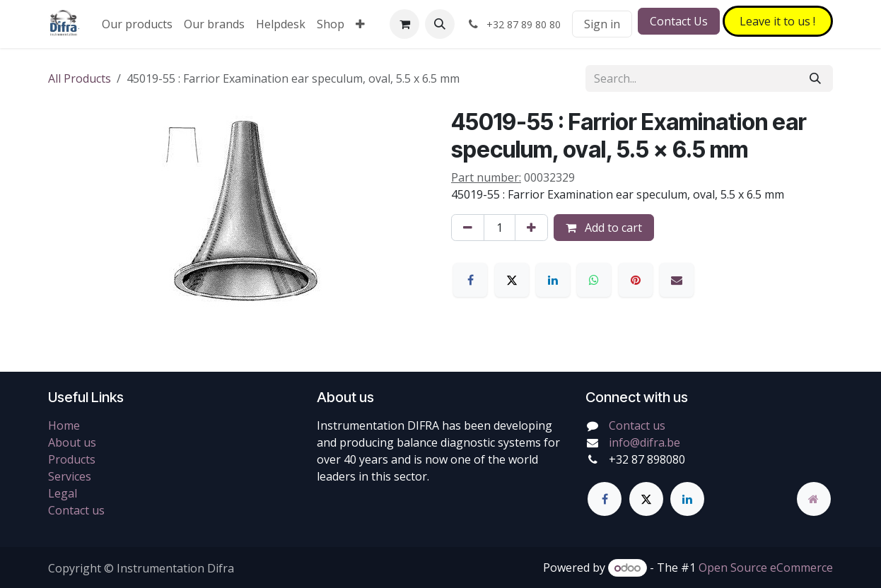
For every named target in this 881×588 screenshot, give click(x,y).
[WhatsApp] (594, 280)
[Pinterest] (636, 280)
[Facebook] (470, 280)
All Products (80, 78)
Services (70, 476)
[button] (440, 24)
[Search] (815, 78)
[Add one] (531, 228)
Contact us (76, 510)
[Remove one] (468, 228)
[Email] (677, 280)
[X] (512, 280)
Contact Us (679, 21)
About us (72, 442)
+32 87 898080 (647, 459)
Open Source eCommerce (766, 568)
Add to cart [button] (604, 228)
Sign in (602, 24)
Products (72, 459)
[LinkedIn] (553, 280)
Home (64, 425)
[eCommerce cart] (404, 24)
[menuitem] (137, 24)
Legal (63, 493)
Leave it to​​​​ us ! (777, 21)
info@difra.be (644, 442)
